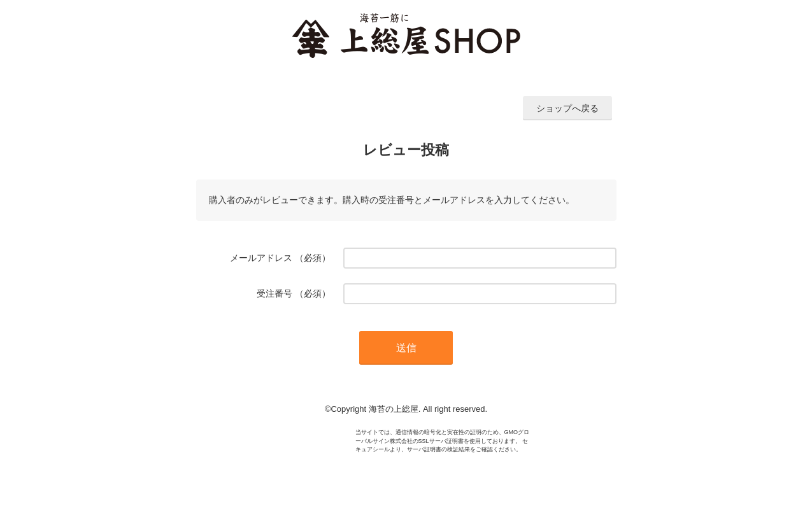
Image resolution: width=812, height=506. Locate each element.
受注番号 (274, 293)
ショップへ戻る (567, 108)
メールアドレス (261, 258)
